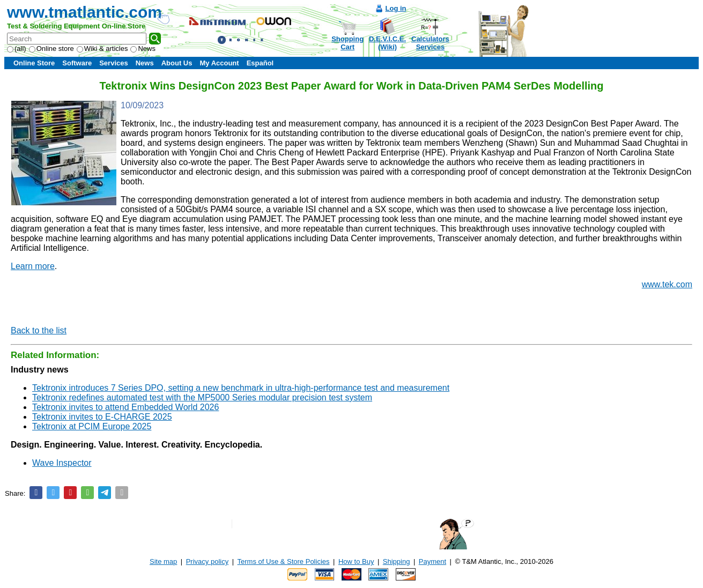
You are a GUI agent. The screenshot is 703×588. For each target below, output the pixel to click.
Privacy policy (207, 561)
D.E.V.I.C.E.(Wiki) (387, 43)
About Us (177, 63)
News (143, 49)
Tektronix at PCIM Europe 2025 (92, 426)
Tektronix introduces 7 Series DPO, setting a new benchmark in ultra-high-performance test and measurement (241, 388)
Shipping (397, 561)
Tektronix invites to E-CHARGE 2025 (102, 417)
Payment (432, 561)
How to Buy (356, 561)
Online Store (34, 63)
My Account (219, 63)
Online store (51, 49)
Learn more (33, 266)
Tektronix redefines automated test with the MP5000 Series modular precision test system (202, 397)
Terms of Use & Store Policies (284, 561)
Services (114, 63)
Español (260, 63)
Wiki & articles (102, 49)
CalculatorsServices (430, 43)
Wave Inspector (62, 463)
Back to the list (39, 330)
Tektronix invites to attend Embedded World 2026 (125, 407)
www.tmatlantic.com (84, 12)
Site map (163, 561)
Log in (396, 8)
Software (77, 63)
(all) (17, 49)
